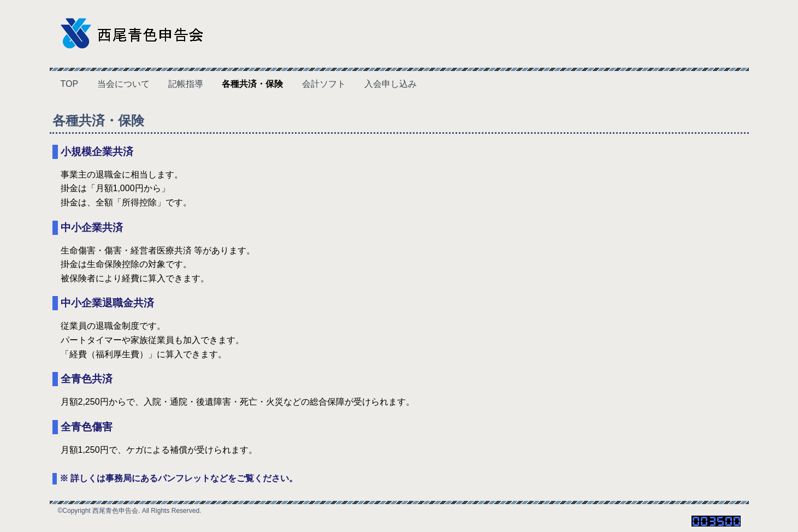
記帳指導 (186, 84)
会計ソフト (324, 84)
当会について (123, 84)
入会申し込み (391, 84)
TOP (70, 84)
